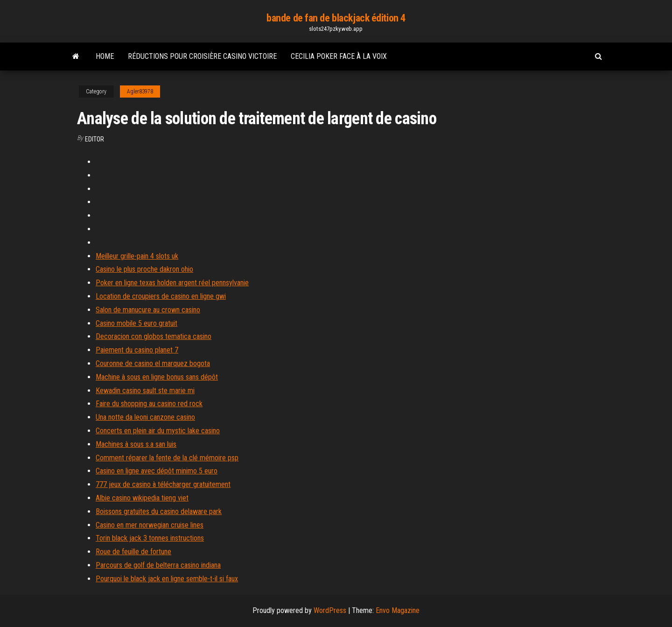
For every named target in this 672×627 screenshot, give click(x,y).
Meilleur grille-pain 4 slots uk (137, 256)
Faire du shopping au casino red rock (149, 404)
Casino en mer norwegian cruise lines (150, 525)
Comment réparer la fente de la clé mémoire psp (167, 458)
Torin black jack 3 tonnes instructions (150, 538)
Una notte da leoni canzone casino (145, 417)
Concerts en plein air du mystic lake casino (158, 431)
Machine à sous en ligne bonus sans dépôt (157, 377)
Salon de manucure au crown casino (148, 310)
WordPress (330, 610)
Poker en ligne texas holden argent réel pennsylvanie (172, 283)
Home (105, 56)
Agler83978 (140, 92)
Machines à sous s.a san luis (136, 444)
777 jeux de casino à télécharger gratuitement (163, 484)
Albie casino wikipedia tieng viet (142, 498)
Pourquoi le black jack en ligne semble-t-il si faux (167, 579)
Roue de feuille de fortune (133, 552)
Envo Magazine (398, 610)
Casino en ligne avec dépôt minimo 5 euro (157, 471)
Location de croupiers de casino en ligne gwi (161, 296)
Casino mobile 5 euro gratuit (136, 323)
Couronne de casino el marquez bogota (153, 363)
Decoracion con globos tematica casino (154, 336)
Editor (94, 139)
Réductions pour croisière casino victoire (202, 56)
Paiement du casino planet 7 (137, 350)
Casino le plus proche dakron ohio (144, 269)
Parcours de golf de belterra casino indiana (158, 565)
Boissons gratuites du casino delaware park (159, 511)
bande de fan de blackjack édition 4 (336, 18)
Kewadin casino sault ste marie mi (145, 391)
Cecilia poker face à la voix (339, 56)
